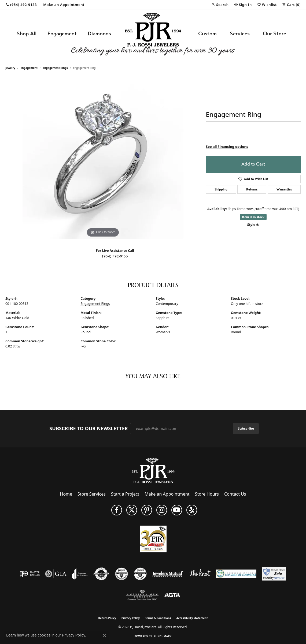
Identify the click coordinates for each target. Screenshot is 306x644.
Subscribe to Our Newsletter (89, 429)
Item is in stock (253, 217)
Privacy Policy (131, 618)
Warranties (284, 189)
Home (66, 494)
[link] (21, 5)
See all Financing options (227, 147)
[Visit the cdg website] (121, 574)
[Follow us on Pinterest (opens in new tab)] (147, 510)
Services (240, 34)
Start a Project (125, 494)
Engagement (62, 34)
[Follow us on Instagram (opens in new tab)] (162, 510)
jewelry (10, 68)
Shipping (221, 189)
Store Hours (207, 494)
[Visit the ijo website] (30, 574)
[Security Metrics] (274, 574)
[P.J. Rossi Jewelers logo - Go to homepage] (153, 34)
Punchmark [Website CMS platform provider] (163, 636)
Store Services (92, 494)
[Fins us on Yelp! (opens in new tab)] (192, 510)
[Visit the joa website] (80, 574)
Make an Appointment (167, 494)
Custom (207, 34)
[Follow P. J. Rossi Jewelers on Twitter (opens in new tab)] (132, 510)
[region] (103, 158)
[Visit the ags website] (142, 595)
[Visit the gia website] (56, 574)
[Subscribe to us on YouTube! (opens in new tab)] (177, 510)
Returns (252, 189)
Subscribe (246, 428)
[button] (220, 5)
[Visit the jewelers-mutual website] (168, 574)
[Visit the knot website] (200, 574)
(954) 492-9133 (115, 256)
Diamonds (99, 34)
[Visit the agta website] (172, 595)
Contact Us (235, 494)
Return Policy (107, 618)
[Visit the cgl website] (140, 574)
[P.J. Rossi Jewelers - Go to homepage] (153, 470)
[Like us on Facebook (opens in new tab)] (117, 510)
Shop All (27, 34)
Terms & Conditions (158, 618)
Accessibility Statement (192, 618)
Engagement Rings (55, 68)
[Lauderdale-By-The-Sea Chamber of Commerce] (236, 574)
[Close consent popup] (104, 635)
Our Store (274, 34)
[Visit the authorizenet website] (101, 574)
